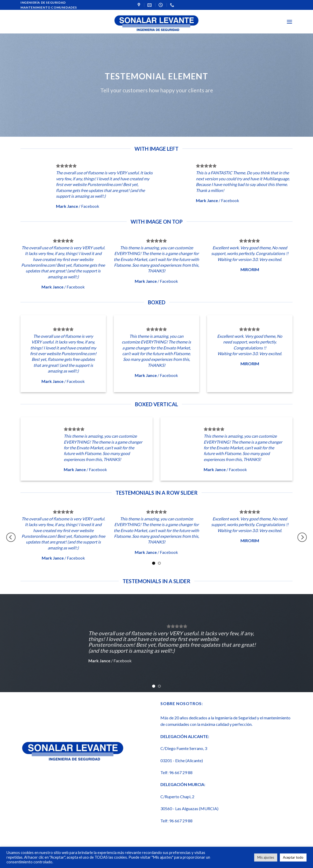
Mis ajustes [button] (266, 857)
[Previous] (11, 537)
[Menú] (289, 22)
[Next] (302, 537)
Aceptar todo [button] (293, 857)
